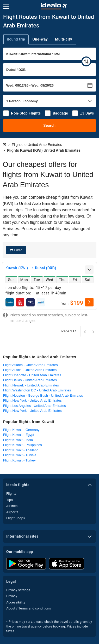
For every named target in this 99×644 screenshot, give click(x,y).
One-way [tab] (40, 39)
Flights (11, 494)
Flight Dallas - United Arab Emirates (30, 380)
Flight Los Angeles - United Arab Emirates (35, 406)
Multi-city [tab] (64, 39)
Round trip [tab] (16, 39)
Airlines (12, 506)
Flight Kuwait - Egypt (19, 435)
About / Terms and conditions (29, 608)
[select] (89, 302)
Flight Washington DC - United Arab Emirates (37, 390)
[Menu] (6, 6)
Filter (18, 250)
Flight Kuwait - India (18, 440)
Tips (10, 500)
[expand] (89, 270)
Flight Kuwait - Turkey (19, 460)
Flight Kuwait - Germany (21, 430)
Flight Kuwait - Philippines (23, 445)
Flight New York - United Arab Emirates (32, 400)
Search (50, 126)
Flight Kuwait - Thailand (21, 450)
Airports (12, 512)
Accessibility (16, 602)
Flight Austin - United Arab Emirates (30, 370)
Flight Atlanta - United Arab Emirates (30, 365)
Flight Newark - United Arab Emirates (31, 385)
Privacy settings (18, 590)
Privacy (12, 596)
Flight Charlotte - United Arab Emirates (32, 375)
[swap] (86, 61)
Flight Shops (16, 518)
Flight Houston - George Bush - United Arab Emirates (43, 395)
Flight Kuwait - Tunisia (20, 455)
